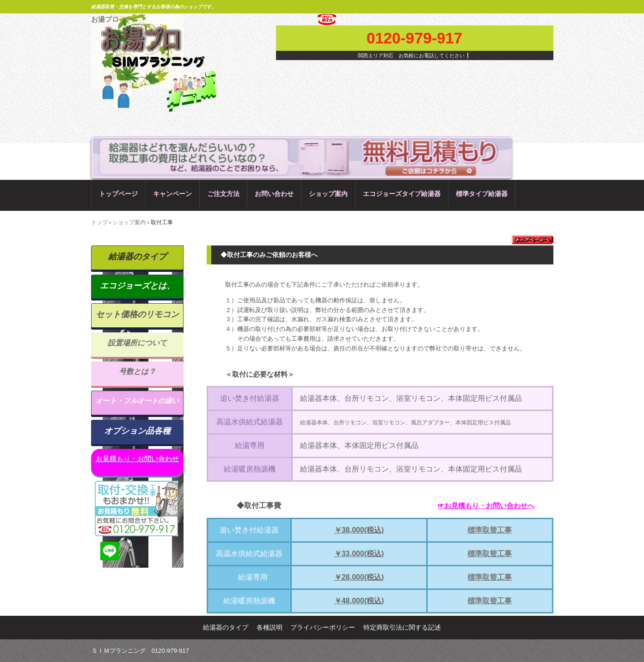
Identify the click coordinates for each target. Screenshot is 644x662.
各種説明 (270, 627)
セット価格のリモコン (137, 314)
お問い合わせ (274, 194)
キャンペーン (172, 194)
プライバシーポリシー (323, 627)
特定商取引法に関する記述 (402, 627)
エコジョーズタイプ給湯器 (402, 194)
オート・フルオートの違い (137, 401)
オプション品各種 (137, 431)
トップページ (118, 194)
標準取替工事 (490, 530)
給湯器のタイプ (137, 257)
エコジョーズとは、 (137, 286)
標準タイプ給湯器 (482, 194)
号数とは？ (137, 371)
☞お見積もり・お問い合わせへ (486, 506)
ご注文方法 (223, 194)
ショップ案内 (328, 194)
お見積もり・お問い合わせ (137, 458)
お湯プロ (105, 19)
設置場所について (137, 343)
